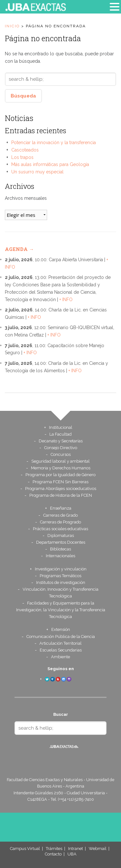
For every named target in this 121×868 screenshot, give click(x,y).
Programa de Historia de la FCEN (61, 495)
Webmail (98, 849)
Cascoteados (25, 150)
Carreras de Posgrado (60, 522)
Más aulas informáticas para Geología (50, 164)
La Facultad (60, 434)
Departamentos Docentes (61, 542)
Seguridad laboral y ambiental (60, 461)
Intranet (76, 849)
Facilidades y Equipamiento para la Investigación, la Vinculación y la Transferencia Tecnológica (61, 610)
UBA (72, 854)
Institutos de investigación (61, 582)
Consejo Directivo (61, 448)
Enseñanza (61, 508)
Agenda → (19, 249)
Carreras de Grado (60, 515)
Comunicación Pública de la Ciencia (61, 637)
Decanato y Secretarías (61, 441)
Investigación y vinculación (61, 569)
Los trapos (22, 157)
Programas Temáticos (60, 576)
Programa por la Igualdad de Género (60, 475)
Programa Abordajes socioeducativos (61, 489)
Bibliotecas (60, 549)
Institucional (61, 427)
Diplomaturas (61, 536)
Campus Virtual (25, 849)
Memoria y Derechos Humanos (61, 468)
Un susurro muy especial (37, 172)
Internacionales (60, 556)
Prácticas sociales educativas (60, 529)
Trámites (54, 849)
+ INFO (66, 300)
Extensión (61, 629)
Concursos (61, 454)
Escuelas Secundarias (61, 650)
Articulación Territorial (60, 643)
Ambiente (60, 657)
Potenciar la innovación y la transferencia (54, 143)
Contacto (53, 854)
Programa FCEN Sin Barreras (60, 482)
